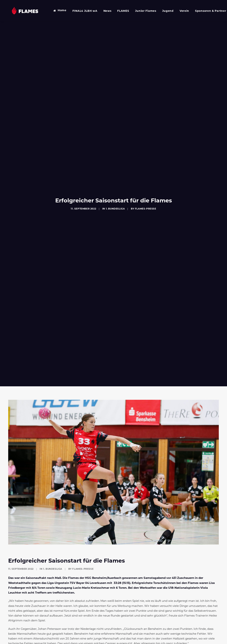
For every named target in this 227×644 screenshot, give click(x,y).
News (102, 11)
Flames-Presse (146, 205)
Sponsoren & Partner (205, 11)
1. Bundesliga (115, 205)
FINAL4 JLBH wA (80, 11)
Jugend (163, 11)
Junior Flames (140, 11)
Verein (179, 11)
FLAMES (118, 11)
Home (57, 11)
